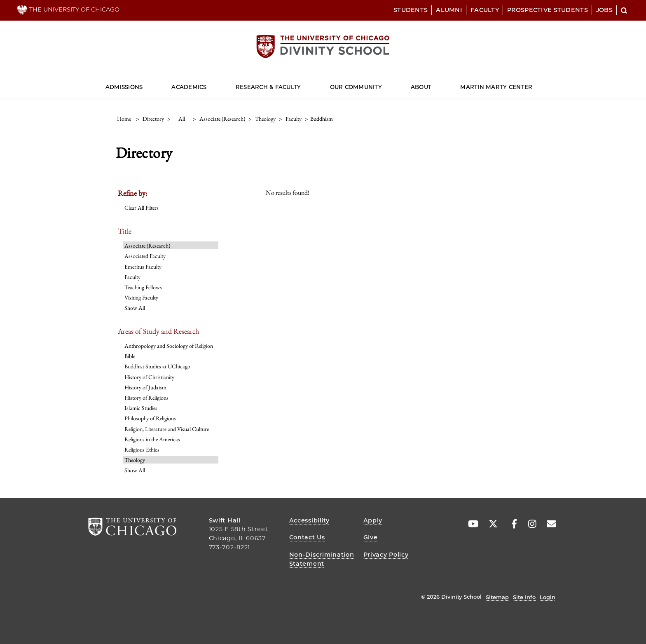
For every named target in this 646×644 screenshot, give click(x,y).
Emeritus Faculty (143, 267)
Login (548, 597)
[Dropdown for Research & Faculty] (301, 83)
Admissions (124, 87)
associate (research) (222, 119)
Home (124, 119)
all (182, 119)
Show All (135, 308)
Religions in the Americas (152, 439)
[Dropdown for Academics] (207, 83)
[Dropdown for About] (432, 83)
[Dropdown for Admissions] (143, 83)
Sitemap (497, 597)
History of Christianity (149, 377)
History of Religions (146, 398)
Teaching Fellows (143, 287)
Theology (135, 460)
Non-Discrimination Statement (322, 559)
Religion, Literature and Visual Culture (167, 429)
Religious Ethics (142, 450)
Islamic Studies (141, 408)
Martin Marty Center (496, 87)
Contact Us (307, 537)
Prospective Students (548, 10)
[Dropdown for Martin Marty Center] (532, 83)
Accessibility (309, 520)
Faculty (485, 10)
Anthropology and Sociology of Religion (169, 346)
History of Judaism (145, 387)
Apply (373, 520)
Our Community (356, 87)
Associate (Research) (147, 246)
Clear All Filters (142, 208)
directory (153, 119)
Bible (130, 356)
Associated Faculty (145, 256)
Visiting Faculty (141, 297)
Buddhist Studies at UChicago (157, 366)
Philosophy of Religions (150, 418)
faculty (294, 119)
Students (411, 10)
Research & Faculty (268, 87)
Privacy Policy (386, 555)
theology (265, 119)
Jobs (604, 10)
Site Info (524, 597)
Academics (189, 87)
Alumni (449, 10)
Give (371, 537)
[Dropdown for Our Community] (382, 83)
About (421, 87)
